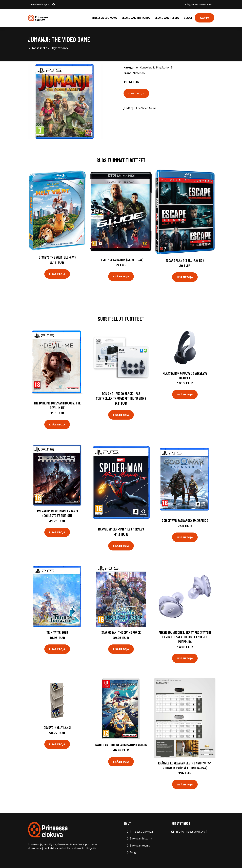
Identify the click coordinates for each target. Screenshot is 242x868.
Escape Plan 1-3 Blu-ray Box (185, 260)
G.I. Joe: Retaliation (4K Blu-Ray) (121, 260)
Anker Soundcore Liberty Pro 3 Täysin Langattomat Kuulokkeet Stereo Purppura (185, 637)
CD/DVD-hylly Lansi (57, 727)
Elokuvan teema (167, 18)
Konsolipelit (39, 48)
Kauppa (204, 18)
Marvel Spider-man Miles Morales (121, 529)
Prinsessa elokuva (103, 18)
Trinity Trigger (57, 632)
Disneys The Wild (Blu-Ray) (57, 257)
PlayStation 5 (59, 48)
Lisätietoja (136, 93)
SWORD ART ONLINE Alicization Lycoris (121, 745)
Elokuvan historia (136, 18)
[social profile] (54, 5)
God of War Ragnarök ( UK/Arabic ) (185, 520)
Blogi (188, 18)
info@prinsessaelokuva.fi (198, 4)
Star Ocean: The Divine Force (121, 632)
